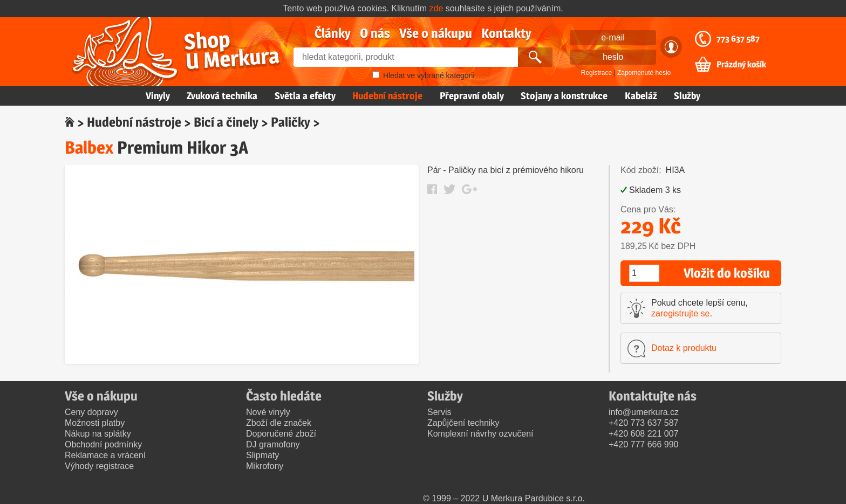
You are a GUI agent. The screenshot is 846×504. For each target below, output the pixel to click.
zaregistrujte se (681, 313)
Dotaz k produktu (684, 348)
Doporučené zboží (281, 434)
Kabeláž (641, 96)
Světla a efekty (305, 96)
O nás (375, 33)
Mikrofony (265, 466)
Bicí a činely (226, 122)
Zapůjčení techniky (463, 423)
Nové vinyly (268, 412)
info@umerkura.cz (644, 412)
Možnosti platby (95, 423)
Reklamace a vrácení (105, 455)
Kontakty (506, 33)
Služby (687, 96)
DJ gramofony (273, 444)
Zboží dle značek (279, 423)
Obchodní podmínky (103, 444)
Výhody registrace (99, 466)
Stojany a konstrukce (564, 96)
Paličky (291, 122)
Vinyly (158, 96)
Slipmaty (262, 455)
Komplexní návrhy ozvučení (480, 434)
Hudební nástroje (387, 96)
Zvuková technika (222, 96)
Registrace (596, 73)
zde (436, 8)
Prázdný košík (741, 65)
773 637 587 (738, 39)
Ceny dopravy (91, 412)
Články (333, 33)
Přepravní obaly (472, 96)
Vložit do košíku (727, 273)
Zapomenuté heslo (644, 73)
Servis (439, 412)
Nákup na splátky (98, 434)
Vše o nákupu (436, 33)
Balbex (89, 147)
